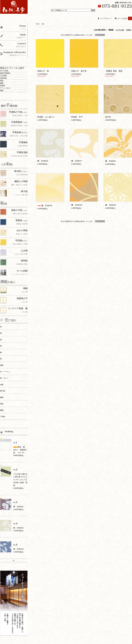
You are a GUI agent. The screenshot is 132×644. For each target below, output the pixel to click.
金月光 (108, 117)
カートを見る (125, 18)
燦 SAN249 (77, 205)
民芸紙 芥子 (77, 117)
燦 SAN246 (45, 206)
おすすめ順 (120, 30)
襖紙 (2, 83)
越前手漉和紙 (5, 73)
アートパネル (5, 88)
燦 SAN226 (110, 161)
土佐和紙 (3, 76)
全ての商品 (4, 71)
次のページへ (100, 35)
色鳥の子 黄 (43, 71)
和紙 (2, 81)
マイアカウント (106, 18)
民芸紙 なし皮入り (46, 117)
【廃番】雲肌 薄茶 (114, 71)
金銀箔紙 (3, 78)
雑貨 (2, 90)
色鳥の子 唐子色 (79, 71)
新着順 (129, 30)
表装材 (3, 86)
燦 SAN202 (43, 161)
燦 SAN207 (77, 161)
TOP (38, 24)
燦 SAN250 (111, 205)
